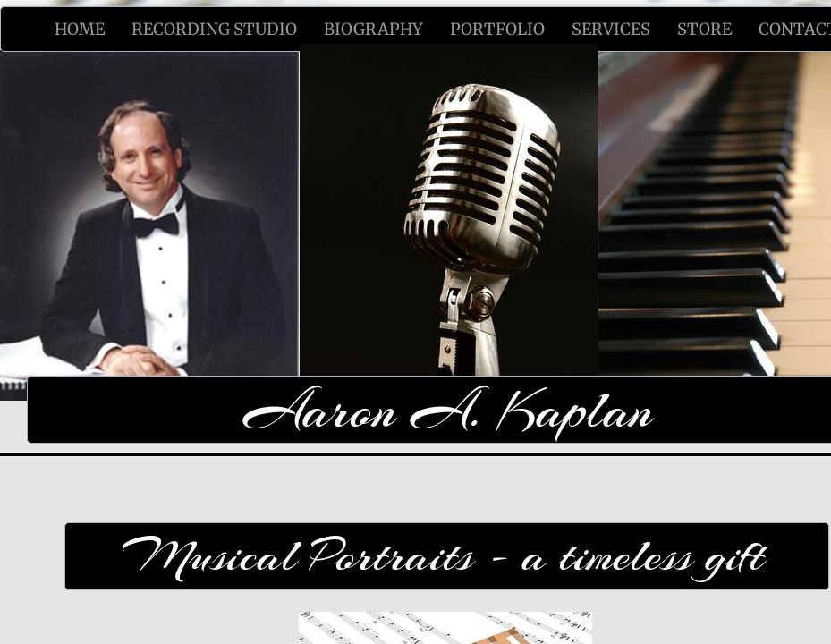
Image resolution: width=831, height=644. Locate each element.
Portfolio (497, 29)
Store (704, 29)
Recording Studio (214, 29)
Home (80, 29)
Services (611, 29)
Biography (373, 29)
